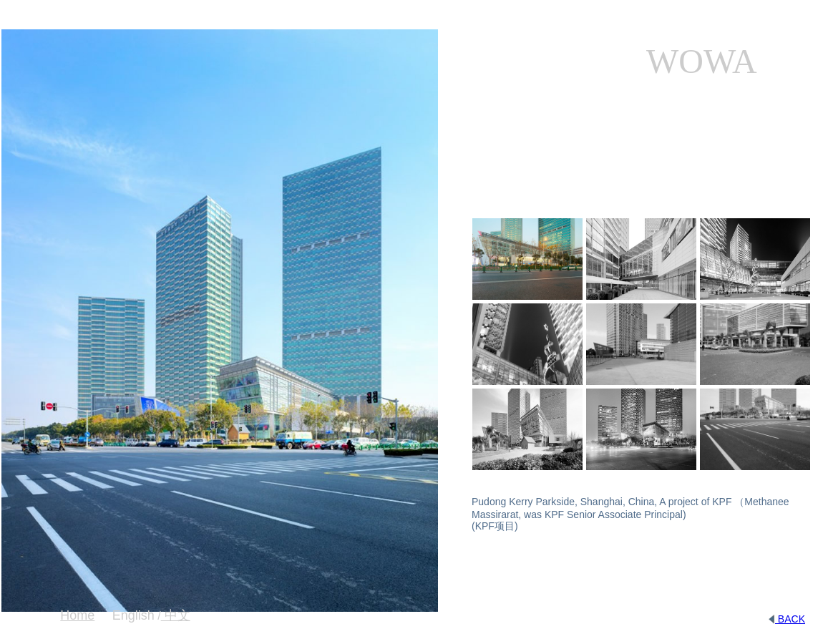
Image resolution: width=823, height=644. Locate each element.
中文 (176, 615)
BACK (787, 619)
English (133, 615)
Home (77, 615)
